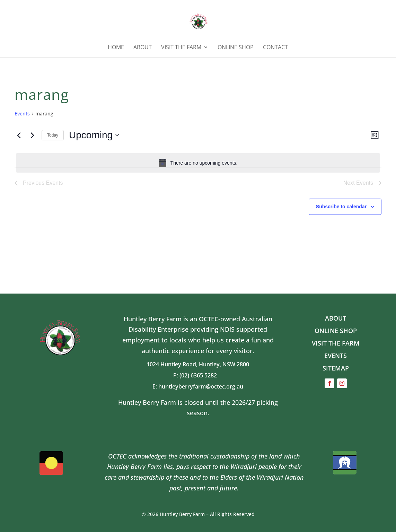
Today (53, 135)
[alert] (198, 163)
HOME (116, 48)
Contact (275, 48)
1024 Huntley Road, (173, 364)
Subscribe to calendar (341, 207)
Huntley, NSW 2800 (224, 364)
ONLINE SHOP (236, 48)
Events (22, 114)
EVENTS (336, 356)
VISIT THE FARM (336, 343)
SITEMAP (336, 368)
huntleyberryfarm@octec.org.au (201, 386)
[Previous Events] (19, 135)
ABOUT (143, 48)
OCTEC (209, 319)
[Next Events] (32, 135)
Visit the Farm (181, 48)
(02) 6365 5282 (201, 375)
